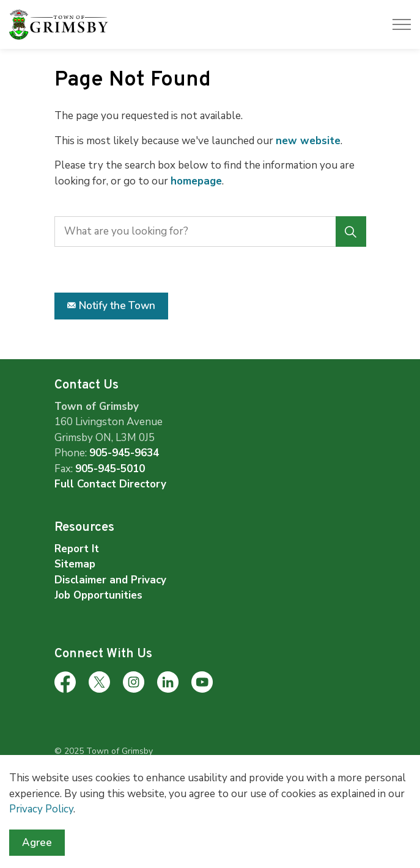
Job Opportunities (98, 595)
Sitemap (75, 564)
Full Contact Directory (110, 484)
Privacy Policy (41, 816)
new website (308, 141)
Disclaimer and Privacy (110, 580)
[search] (209, 232)
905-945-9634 (124, 453)
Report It (77, 549)
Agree (37, 850)
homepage (196, 181)
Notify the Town (111, 306)
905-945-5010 (110, 469)
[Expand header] (402, 24)
